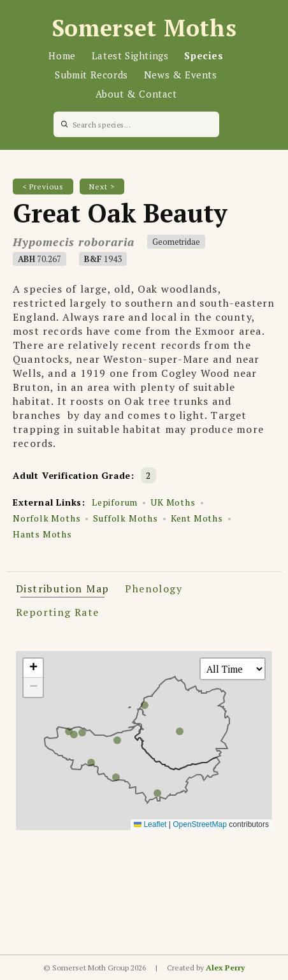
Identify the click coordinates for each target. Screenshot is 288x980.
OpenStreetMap (200, 824)
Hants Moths (42, 534)
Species (204, 55)
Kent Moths (197, 518)
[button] (33, 668)
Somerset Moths (144, 28)
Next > (102, 186)
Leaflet (150, 824)
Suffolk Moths (125, 518)
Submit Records (91, 75)
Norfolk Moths (47, 518)
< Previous (43, 186)
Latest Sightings (130, 55)
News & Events (181, 75)
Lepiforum (115, 502)
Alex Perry (225, 968)
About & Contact (136, 94)
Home (62, 55)
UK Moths (173, 502)
